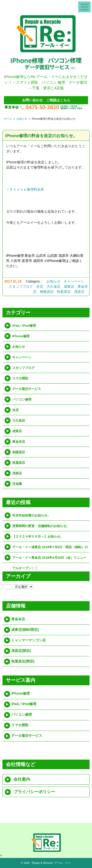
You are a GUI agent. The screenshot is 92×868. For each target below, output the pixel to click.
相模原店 (47, 292)
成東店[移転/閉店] (25, 630)
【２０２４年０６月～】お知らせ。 (38, 537)
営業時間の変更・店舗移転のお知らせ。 (41, 526)
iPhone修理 (21, 336)
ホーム (8, 119)
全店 (40, 286)
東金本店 (19, 442)
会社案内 (22, 779)
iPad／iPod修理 (24, 326)
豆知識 (17, 484)
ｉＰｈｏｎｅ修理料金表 (25, 189)
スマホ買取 (20, 378)
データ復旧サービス (27, 389)
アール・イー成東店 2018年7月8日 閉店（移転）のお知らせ (50, 549)
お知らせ (22, 119)
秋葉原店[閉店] (23, 661)
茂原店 (79, 292)
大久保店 (53, 286)
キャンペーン (74, 281)
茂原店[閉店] (21, 651)
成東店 (69, 286)
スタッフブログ (21, 286)
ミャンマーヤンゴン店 (28, 640)
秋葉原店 (64, 292)
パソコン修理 (22, 399)
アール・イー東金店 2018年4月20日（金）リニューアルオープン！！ (49, 559)
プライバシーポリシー (34, 792)
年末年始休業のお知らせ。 (31, 515)
